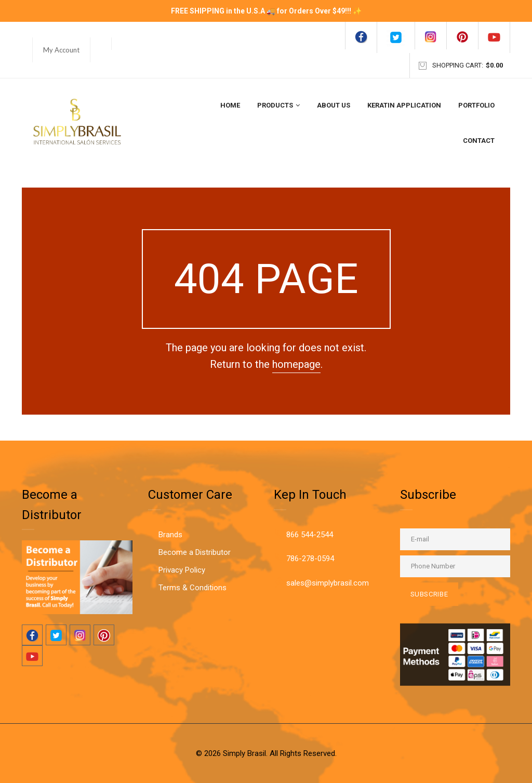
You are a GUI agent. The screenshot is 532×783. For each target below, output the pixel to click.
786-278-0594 (310, 559)
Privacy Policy (182, 570)
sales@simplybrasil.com (328, 583)
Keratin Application (404, 105)
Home (230, 105)
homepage (296, 364)
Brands (170, 535)
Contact (479, 141)
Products (278, 105)
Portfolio (476, 105)
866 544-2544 (310, 535)
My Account (61, 50)
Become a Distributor (195, 552)
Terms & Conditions (192, 588)
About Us (334, 105)
